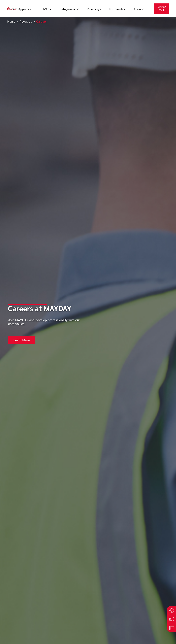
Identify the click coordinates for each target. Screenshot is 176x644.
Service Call (161, 9)
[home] (12, 9)
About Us (26, 22)
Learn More (21, 340)
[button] (26, 9)
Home (11, 22)
